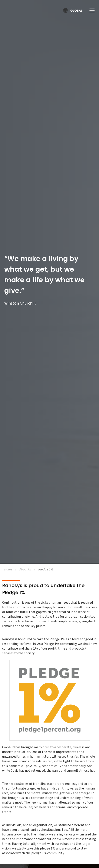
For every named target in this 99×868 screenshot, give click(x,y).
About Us (25, 569)
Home (8, 569)
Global (76, 11)
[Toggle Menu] (90, 11)
